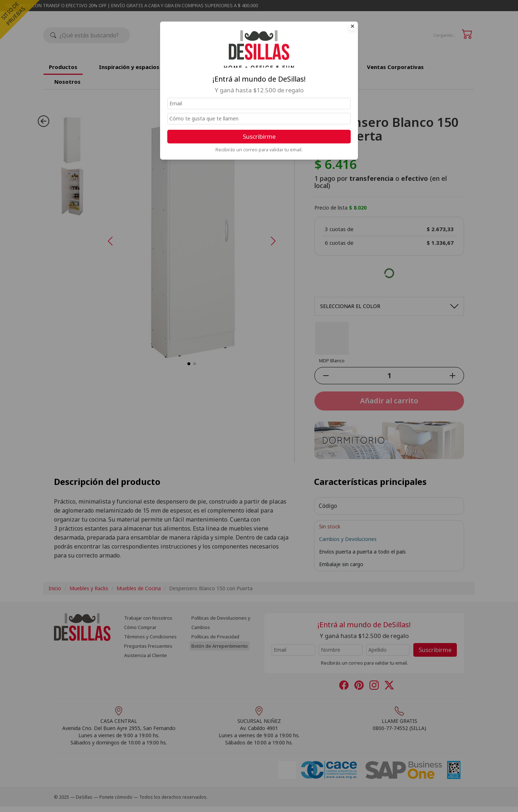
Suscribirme (259, 136)
